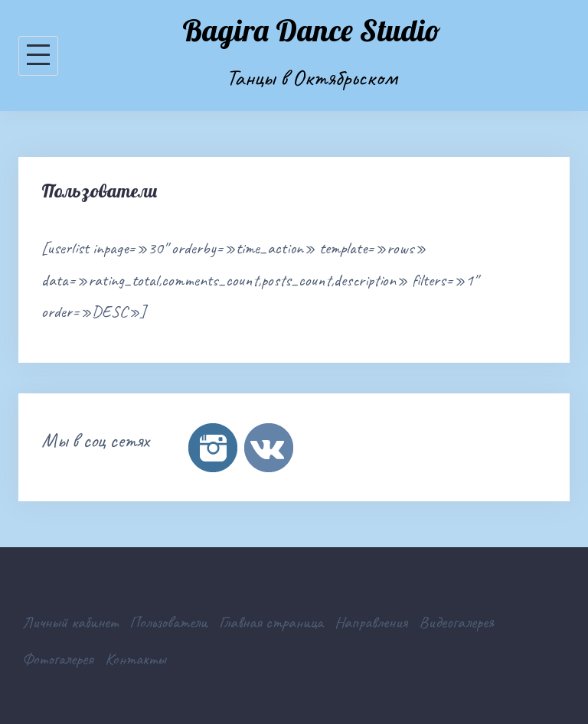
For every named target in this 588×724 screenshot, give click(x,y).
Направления (371, 622)
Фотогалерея (58, 659)
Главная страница (271, 622)
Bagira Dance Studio (311, 30)
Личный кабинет (70, 622)
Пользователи (168, 622)
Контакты (136, 659)
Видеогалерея (456, 622)
